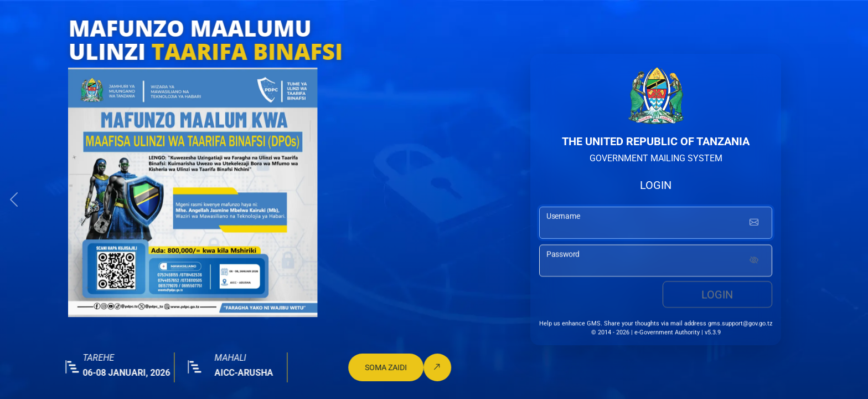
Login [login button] (717, 296)
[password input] (656, 262)
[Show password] (754, 262)
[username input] (656, 224)
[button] (14, 199)
